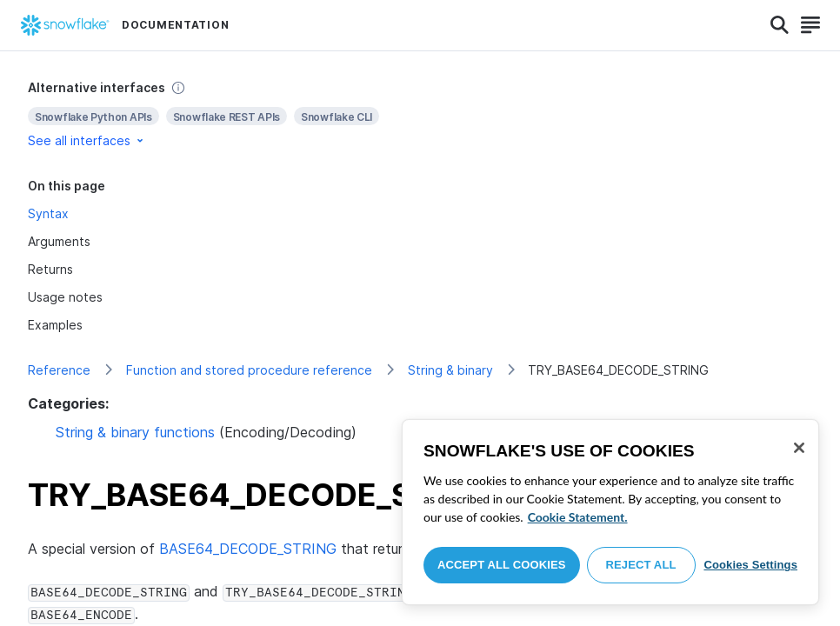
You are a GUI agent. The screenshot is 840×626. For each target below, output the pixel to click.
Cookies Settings (750, 565)
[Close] (799, 448)
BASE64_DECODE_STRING (248, 549)
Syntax (48, 213)
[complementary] (420, 114)
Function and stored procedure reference (249, 370)
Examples (55, 325)
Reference (59, 370)
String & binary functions (135, 432)
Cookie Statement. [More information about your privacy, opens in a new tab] (578, 517)
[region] (610, 512)
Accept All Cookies (502, 565)
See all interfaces (87, 140)
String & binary (450, 370)
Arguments (59, 241)
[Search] (780, 25)
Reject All (641, 565)
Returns (50, 269)
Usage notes (65, 297)
